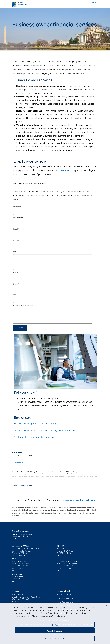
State (16, 284)
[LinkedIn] (16, 558)
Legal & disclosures (64, 598)
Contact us (65, 170)
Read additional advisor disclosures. (23, 485)
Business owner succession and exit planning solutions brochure (45, 430)
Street (16, 252)
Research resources (17, 465)
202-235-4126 (68, 551)
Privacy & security (63, 594)
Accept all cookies (55, 631)
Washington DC (18, 595)
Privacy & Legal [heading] (63, 591)
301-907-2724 (68, 566)
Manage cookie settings (55, 638)
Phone (17, 241)
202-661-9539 (23, 553)
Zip (15, 294)
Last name (18, 218)
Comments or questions (23, 306)
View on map (17, 602)
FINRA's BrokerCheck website (79, 500)
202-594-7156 (23, 566)
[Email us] (13, 539)
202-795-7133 (23, 579)
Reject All (55, 625)
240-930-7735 (65, 568)
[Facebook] (16, 539)
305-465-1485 (21, 556)
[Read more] (16, 480)
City (16, 273)
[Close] (106, 606)
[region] (55, 624)
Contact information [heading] (21, 531)
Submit (20, 328)
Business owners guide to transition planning (35, 424)
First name (18, 206)
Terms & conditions (64, 602)
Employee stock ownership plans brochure (34, 437)
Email (16, 229)
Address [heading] (16, 591)
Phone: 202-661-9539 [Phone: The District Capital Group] (20, 537)
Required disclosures (18, 463)
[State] (53, 289)
